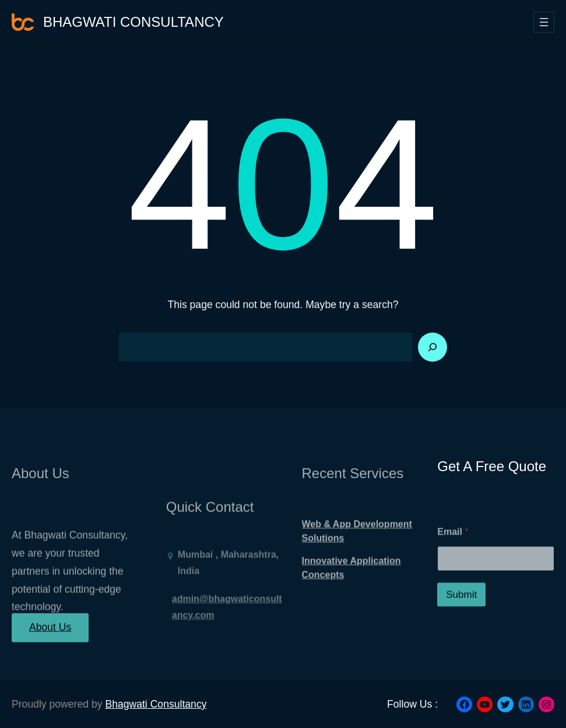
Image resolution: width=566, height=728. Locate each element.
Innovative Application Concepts (351, 581)
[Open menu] (544, 22)
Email (453, 549)
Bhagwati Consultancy (133, 22)
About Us (50, 633)
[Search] (433, 347)
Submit (461, 612)
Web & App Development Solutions (357, 544)
